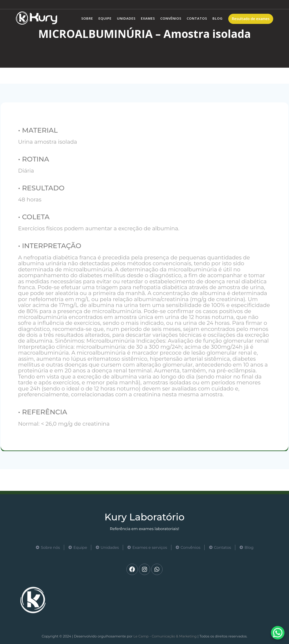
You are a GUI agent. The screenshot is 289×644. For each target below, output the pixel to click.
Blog (218, 18)
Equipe (105, 18)
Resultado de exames (251, 19)
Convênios (171, 18)
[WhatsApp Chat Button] (278, 633)
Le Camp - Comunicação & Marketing (165, 636)
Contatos (197, 18)
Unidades (126, 18)
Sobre (87, 18)
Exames (148, 18)
